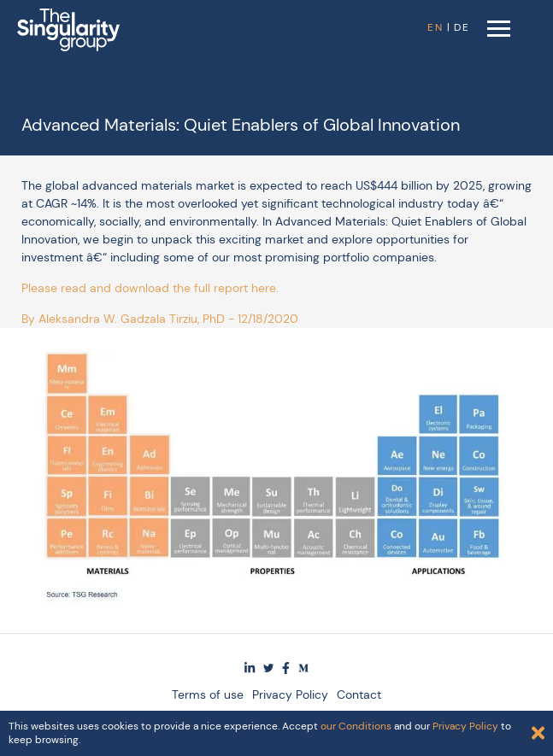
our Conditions (356, 726)
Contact (359, 694)
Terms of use (208, 694)
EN (435, 27)
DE (462, 27)
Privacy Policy (290, 694)
